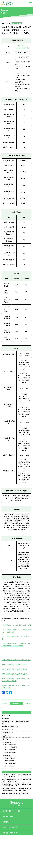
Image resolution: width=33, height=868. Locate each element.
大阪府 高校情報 (9, 763)
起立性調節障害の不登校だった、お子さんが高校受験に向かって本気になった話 (17, 780)
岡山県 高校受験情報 (10, 752)
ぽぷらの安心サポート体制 (11, 811)
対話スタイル (7, 730)
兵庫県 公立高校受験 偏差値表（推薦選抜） (15, 669)
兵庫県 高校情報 (9, 761)
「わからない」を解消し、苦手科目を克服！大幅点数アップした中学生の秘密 (17, 776)
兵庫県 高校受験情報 (10, 747)
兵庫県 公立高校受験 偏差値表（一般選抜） (15, 665)
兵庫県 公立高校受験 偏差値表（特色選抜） (15, 674)
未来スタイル (7, 733)
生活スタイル (7, 736)
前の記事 (5, 704)
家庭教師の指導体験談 (10, 727)
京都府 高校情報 (9, 758)
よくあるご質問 (8, 816)
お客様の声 (6, 822)
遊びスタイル (7, 739)
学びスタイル (7, 718)
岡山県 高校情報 (9, 766)
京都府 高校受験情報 (10, 744)
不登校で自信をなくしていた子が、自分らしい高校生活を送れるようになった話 (17, 785)
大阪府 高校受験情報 (10, 750)
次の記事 (28, 704)
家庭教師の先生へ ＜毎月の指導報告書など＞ (16, 722)
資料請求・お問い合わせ (11, 833)
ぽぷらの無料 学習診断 (10, 827)
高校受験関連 (7, 742)
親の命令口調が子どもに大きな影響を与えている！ (16, 793)
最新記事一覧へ (16, 704)
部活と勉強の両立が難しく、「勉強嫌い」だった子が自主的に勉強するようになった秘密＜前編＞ (17, 790)
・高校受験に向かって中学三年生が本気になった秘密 (16, 625)
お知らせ (6, 715)
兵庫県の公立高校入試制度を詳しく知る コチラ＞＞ (16, 660)
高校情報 (6, 756)
